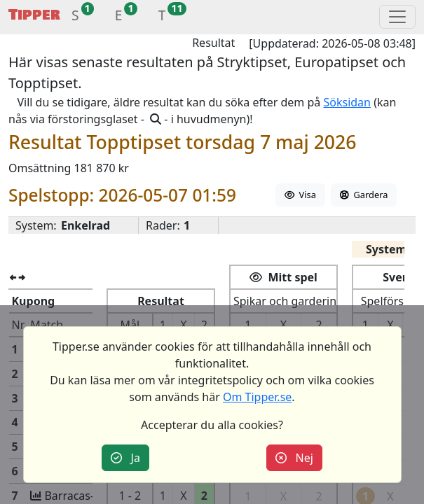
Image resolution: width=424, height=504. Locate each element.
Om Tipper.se (257, 397)
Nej (294, 458)
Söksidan (347, 102)
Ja (125, 458)
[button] (75, 17)
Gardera (364, 195)
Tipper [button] (34, 15)
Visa (300, 195)
